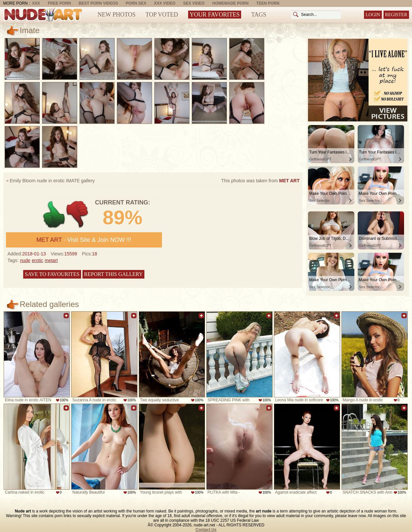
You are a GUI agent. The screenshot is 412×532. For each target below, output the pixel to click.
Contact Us (206, 530)
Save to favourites (52, 274)
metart (51, 260)
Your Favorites (215, 15)
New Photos (117, 15)
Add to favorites (66, 316)
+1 (54, 215)
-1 (78, 215)
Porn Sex (136, 3)
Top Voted (162, 15)
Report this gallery (113, 274)
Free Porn (59, 3)
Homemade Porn (230, 3)
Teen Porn (268, 3)
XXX (36, 3)
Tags (259, 15)
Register (396, 15)
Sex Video (194, 3)
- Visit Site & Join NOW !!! (84, 240)
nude (25, 260)
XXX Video (165, 3)
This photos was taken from (260, 181)
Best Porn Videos (99, 3)
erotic (37, 260)
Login (373, 15)
